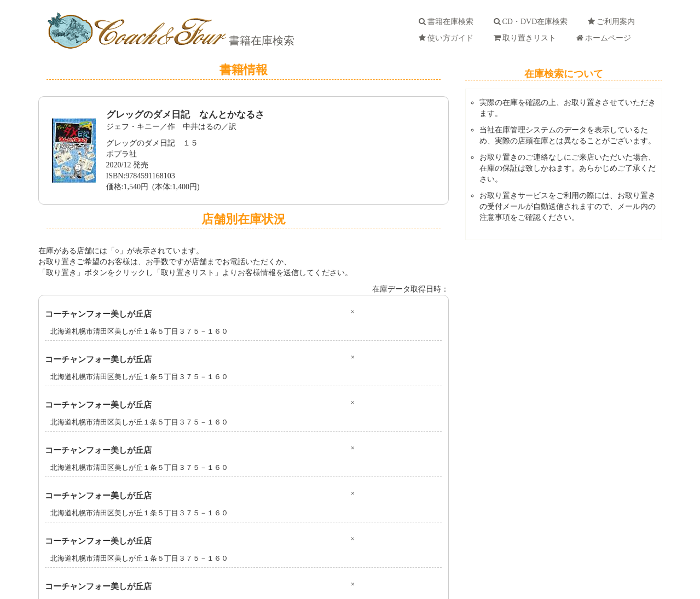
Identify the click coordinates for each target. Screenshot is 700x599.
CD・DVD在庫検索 (533, 22)
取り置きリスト (527, 38)
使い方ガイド (448, 38)
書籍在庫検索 (260, 40)
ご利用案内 (613, 22)
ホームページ (606, 38)
